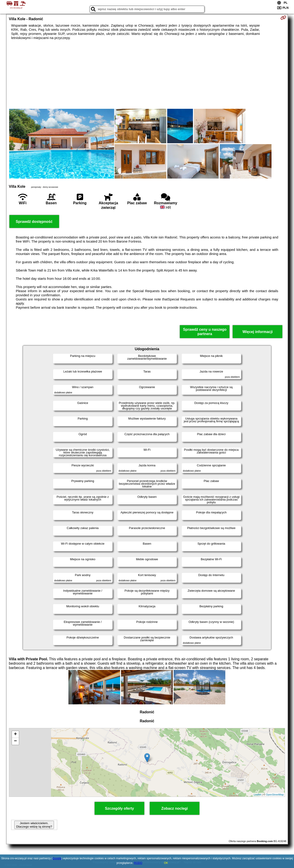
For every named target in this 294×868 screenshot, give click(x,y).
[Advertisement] (147, 74)
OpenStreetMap (275, 795)
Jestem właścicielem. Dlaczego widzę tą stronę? (34, 825)
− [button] (15, 741)
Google (57, 858)
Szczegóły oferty (119, 808)
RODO (138, 863)
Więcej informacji (258, 332)
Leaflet (258, 795)
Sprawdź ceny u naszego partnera (205, 332)
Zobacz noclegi (175, 808)
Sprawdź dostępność (34, 222)
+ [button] (15, 734)
